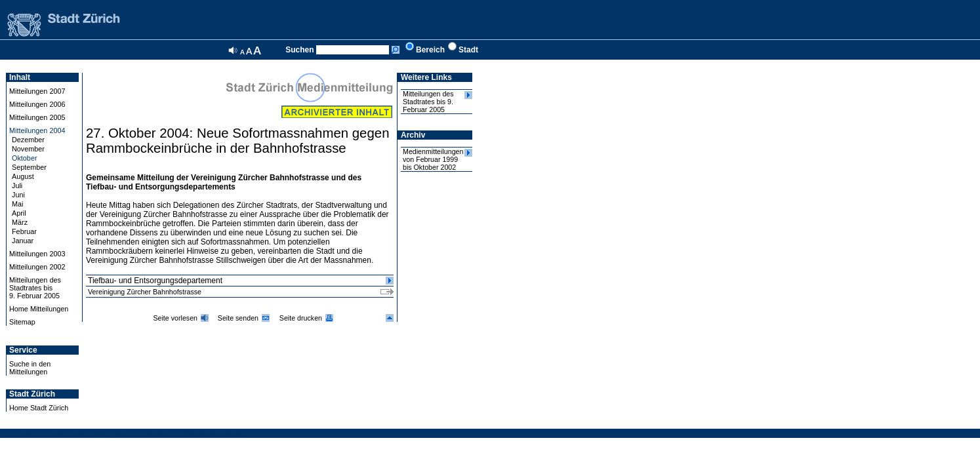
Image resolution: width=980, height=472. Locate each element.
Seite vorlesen (175, 318)
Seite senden (238, 318)
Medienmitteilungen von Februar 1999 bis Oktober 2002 (433, 159)
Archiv (413, 135)
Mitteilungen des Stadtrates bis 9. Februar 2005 (428, 102)
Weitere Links (426, 77)
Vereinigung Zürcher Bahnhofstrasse (145, 292)
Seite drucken (301, 318)
